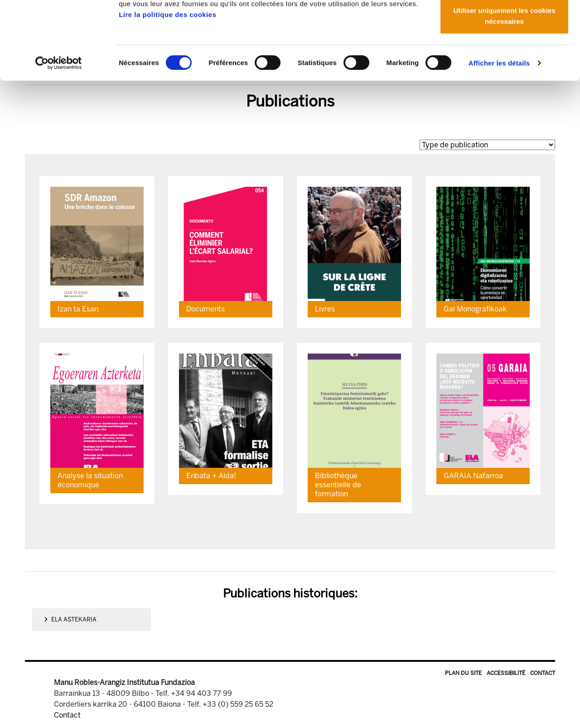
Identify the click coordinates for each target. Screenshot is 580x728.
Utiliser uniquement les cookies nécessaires (504, 89)
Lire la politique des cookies (167, 87)
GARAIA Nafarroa (473, 476)
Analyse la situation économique (90, 480)
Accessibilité (506, 673)
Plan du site (463, 673)
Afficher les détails (499, 136)
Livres (325, 309)
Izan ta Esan (78, 309)
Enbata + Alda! (211, 476)
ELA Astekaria (70, 619)
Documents (205, 309)
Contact (543, 673)
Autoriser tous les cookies (504, 24)
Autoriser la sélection (505, 54)
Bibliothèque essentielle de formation (338, 485)
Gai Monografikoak (475, 309)
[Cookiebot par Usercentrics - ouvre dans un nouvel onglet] (59, 136)
